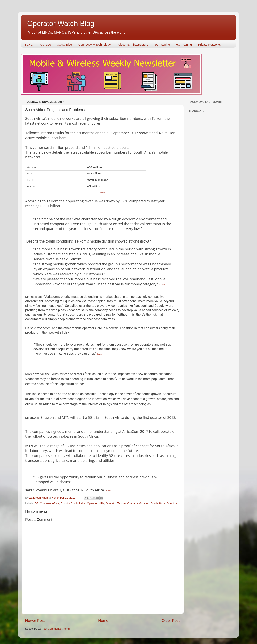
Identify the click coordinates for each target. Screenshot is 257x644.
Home (103, 620)
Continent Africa (49, 503)
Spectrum (173, 503)
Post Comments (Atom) (56, 629)
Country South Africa (73, 503)
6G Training (184, 44)
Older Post (171, 620)
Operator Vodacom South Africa (146, 503)
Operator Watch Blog (61, 24)
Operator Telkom (116, 503)
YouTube (45, 44)
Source (102, 193)
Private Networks (209, 44)
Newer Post (35, 620)
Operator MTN (96, 503)
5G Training (162, 44)
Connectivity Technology (94, 44)
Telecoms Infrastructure (133, 44)
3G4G (29, 44)
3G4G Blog (65, 44)
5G (37, 503)
